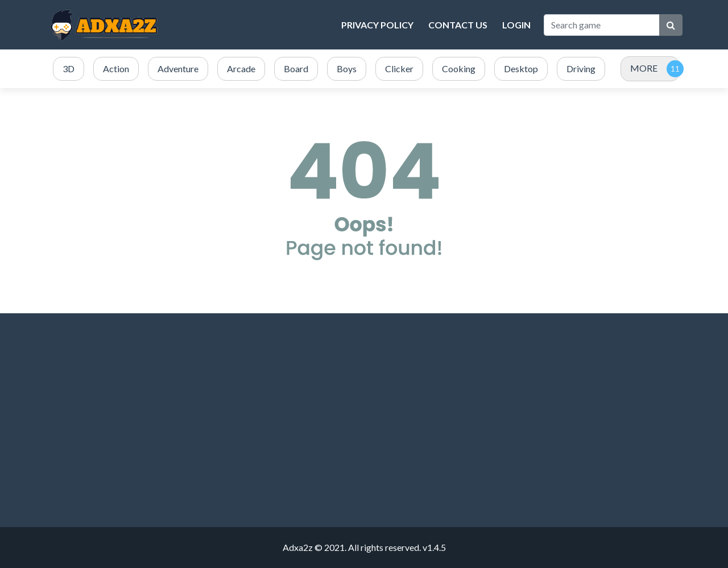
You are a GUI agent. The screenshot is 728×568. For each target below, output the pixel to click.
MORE (644, 68)
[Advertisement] (148, 420)
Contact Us (458, 25)
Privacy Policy (377, 25)
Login (516, 25)
